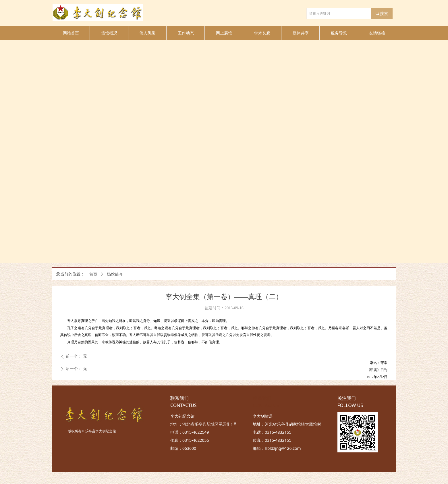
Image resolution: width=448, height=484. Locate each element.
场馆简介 (115, 274)
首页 (93, 274)
